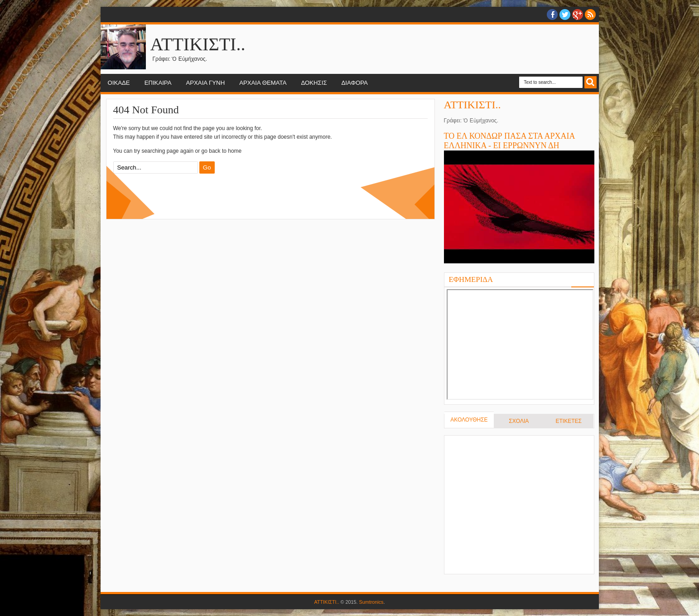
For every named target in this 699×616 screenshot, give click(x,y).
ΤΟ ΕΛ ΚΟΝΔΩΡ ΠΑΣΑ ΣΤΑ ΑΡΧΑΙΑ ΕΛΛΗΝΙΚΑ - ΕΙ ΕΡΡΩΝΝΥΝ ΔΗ (509, 141)
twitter (565, 15)
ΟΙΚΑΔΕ (119, 83)
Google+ (578, 15)
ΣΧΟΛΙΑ (519, 421)
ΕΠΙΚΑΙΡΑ (158, 83)
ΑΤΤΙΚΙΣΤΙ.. (198, 44)
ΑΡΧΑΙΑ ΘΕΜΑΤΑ (263, 83)
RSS (590, 15)
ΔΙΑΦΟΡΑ (355, 83)
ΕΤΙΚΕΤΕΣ (568, 421)
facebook (552, 15)
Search (591, 82)
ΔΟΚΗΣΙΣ (314, 83)
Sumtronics (371, 602)
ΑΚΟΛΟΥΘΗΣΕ (469, 420)
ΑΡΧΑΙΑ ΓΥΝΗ (205, 83)
